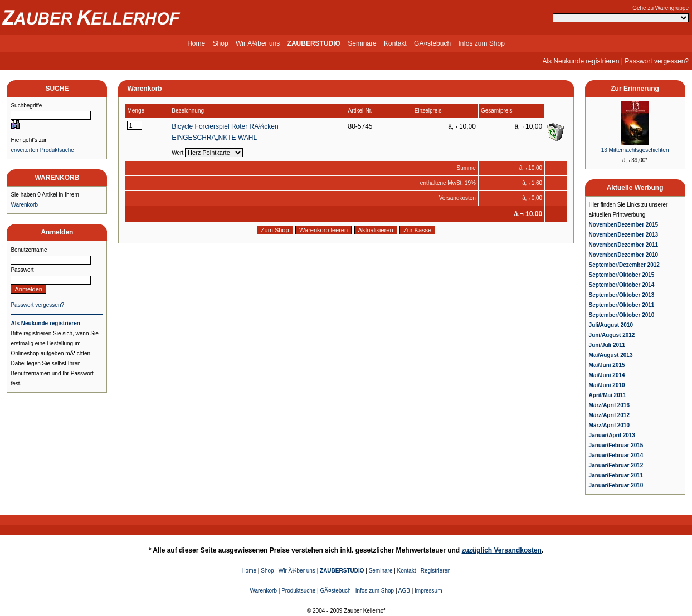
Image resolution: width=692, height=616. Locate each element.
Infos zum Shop (481, 43)
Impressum (428, 591)
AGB (404, 591)
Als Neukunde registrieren (581, 61)
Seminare (362, 43)
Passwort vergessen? (657, 61)
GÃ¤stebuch (432, 43)
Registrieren (436, 571)
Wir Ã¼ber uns (258, 43)
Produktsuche (298, 591)
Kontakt (395, 43)
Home (196, 43)
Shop (221, 43)
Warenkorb (24, 205)
